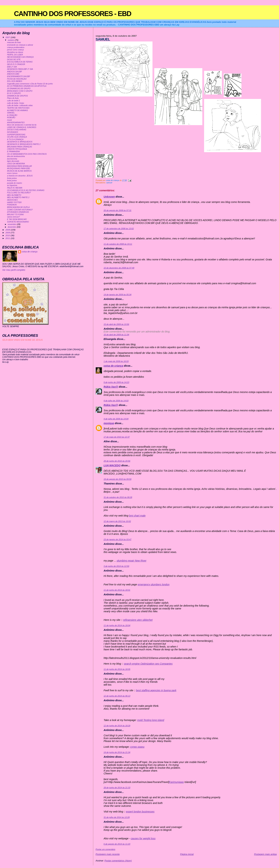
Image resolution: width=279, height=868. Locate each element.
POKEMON (12, 205)
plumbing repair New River (132, 561)
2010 (8, 235)
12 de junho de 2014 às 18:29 (117, 726)
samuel (109, 183)
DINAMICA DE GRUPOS (18, 96)
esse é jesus (12, 173)
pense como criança (15, 50)
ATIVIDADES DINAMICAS (18, 212)
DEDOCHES (12, 200)
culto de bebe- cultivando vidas (20, 105)
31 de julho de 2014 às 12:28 (117, 817)
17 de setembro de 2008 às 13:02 (119, 229)
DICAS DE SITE (14, 60)
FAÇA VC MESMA (15, 188)
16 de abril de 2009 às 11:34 (116, 335)
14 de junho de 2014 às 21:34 (117, 752)
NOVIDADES (13, 132)
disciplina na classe (15, 52)
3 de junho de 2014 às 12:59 (116, 566)
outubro (11, 40)
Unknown (109, 197)
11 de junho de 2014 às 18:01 (117, 590)
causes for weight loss (143, 838)
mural (9, 120)
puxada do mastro (15, 183)
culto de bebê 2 (14, 101)
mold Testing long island (151, 720)
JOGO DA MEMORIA (16, 164)
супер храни (137, 747)
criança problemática (16, 47)
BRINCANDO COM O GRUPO (20, 91)
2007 (8, 37)
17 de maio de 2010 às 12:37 (117, 437)
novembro (12, 224)
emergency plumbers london (154, 584)
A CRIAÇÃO (12, 115)
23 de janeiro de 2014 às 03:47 (117, 539)
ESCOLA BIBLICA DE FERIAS (20, 62)
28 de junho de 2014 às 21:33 (117, 788)
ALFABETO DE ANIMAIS (18, 110)
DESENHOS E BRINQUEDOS (20, 142)
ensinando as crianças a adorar (20, 45)
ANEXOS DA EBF (15, 72)
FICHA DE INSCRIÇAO (17, 79)
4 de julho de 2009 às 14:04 (116, 419)
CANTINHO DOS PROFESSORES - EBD (73, 14)
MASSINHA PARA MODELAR (19, 166)
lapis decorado (13, 161)
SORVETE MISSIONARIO (18, 222)
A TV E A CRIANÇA (15, 139)
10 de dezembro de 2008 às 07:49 (119, 268)
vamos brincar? (14, 217)
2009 (8, 233)
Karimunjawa (176, 782)
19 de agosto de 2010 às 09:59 (117, 479)
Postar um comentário (105, 849)
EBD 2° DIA (12, 67)
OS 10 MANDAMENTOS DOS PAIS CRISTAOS (27, 154)
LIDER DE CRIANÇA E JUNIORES (22, 127)
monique (109, 423)
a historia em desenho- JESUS (20, 176)
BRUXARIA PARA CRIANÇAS (20, 147)
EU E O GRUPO (14, 93)
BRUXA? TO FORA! (15, 215)
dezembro (12, 227)
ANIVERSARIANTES (16, 123)
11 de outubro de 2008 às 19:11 (118, 244)
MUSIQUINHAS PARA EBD (19, 168)
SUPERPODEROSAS (16, 135)
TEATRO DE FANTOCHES (18, 108)
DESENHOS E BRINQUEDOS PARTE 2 (24, 144)
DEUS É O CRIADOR (16, 64)
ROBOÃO (11, 118)
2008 (8, 230)
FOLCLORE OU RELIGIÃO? (19, 193)
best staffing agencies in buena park (156, 690)
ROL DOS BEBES (15, 81)
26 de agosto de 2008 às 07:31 (117, 210)
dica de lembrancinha (16, 156)
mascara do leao (14, 42)
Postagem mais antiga (265, 854)
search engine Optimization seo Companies (148, 664)
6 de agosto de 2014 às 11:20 (117, 844)
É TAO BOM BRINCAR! (17, 219)
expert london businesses (140, 812)
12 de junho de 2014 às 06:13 (117, 696)
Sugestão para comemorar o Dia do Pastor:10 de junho (30, 84)
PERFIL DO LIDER (15, 55)
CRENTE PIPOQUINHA (17, 149)
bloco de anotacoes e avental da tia (22, 125)
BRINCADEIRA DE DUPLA (18, 207)
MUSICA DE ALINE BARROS (19, 171)
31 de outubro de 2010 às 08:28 (118, 497)
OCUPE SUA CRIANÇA (17, 137)
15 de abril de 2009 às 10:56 (116, 324)
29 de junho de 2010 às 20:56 (117, 461)
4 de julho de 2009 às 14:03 (116, 401)
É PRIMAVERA (13, 152)
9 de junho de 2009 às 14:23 (116, 382)
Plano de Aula (13, 98)
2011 (8, 238)
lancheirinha (12, 159)
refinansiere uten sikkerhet (138, 620)
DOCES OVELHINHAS (17, 130)
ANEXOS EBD (13, 74)
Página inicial (187, 854)
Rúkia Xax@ (111, 387)
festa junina (12, 178)
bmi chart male (137, 516)
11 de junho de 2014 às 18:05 (117, 669)
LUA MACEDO (112, 465)
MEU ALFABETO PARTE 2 (18, 197)
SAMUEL (11, 113)
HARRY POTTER (14, 202)
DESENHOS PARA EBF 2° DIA (20, 69)
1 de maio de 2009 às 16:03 (116, 361)
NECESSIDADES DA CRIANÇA (20, 57)
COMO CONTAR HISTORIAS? (20, 210)
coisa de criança (113, 366)
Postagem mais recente (108, 854)
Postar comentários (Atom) (118, 861)
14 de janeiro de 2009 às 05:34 (117, 295)
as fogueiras (12, 185)
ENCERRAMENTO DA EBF (19, 76)
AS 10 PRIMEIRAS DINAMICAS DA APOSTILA (27, 86)
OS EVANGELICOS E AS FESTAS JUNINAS (26, 190)
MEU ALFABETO (14, 195)
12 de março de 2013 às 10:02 (117, 521)
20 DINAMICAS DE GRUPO (19, 89)
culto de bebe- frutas (16, 103)
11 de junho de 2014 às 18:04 (117, 625)
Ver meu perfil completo (14, 270)
